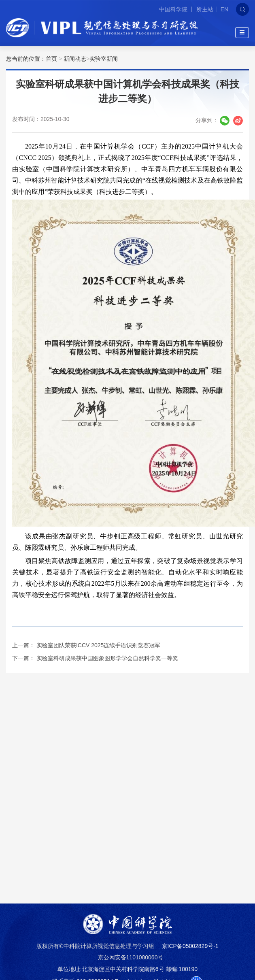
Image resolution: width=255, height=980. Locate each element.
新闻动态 (75, 59)
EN (224, 9)
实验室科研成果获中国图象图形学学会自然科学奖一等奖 (107, 658)
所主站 (205, 9)
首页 (51, 59)
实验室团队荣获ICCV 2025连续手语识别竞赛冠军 (98, 645)
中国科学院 (174, 9)
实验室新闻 (104, 59)
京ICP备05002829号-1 (190, 946)
